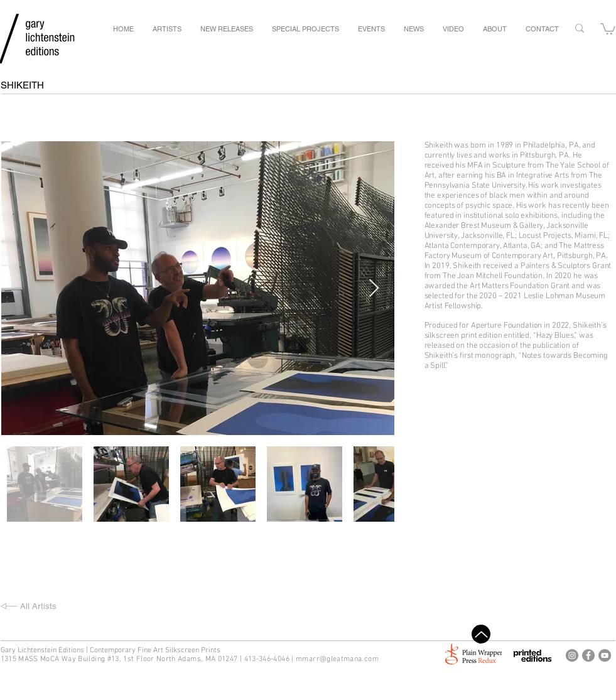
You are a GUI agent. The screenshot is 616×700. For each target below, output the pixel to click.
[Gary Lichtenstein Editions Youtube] (605, 655)
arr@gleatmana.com (344, 659)
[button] (608, 28)
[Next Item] (374, 288)
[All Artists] (65, 606)
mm (302, 659)
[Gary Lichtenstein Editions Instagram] (572, 655)
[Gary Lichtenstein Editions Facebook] (588, 655)
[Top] (481, 634)
